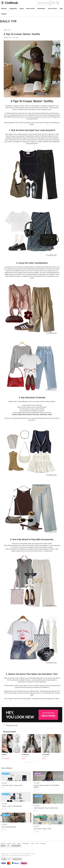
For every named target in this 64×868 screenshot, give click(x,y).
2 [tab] (29, 762)
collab (33, 843)
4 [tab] (35, 762)
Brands (4, 9)
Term (14, 843)
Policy (19, 843)
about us (3, 843)
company (43, 843)
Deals (22, 9)
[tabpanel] (12, 747)
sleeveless (45, 756)
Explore (4, 14)
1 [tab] (26, 762)
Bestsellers (41, 9)
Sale (61, 9)
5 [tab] (38, 762)
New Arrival (30, 9)
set (3, 756)
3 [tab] (32, 762)
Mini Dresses (25, 756)
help (37, 843)
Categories (13, 9)
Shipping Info (26, 843)
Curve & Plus (52, 9)
